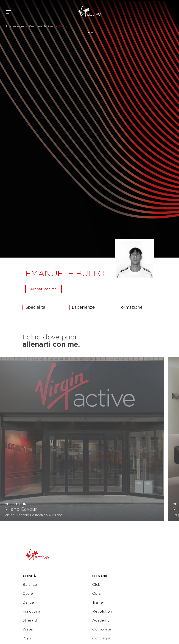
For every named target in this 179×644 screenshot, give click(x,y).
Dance (28, 602)
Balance (30, 584)
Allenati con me (43, 289)
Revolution (102, 611)
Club (96, 584)
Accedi (160, 12)
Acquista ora (167, 11)
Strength (30, 620)
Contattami (174, 11)
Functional (32, 611)
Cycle (28, 593)
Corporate (102, 629)
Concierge (101, 638)
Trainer (98, 602)
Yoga (27, 638)
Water (28, 629)
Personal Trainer (41, 26)
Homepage (15, 26)
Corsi (97, 593)
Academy (101, 620)
